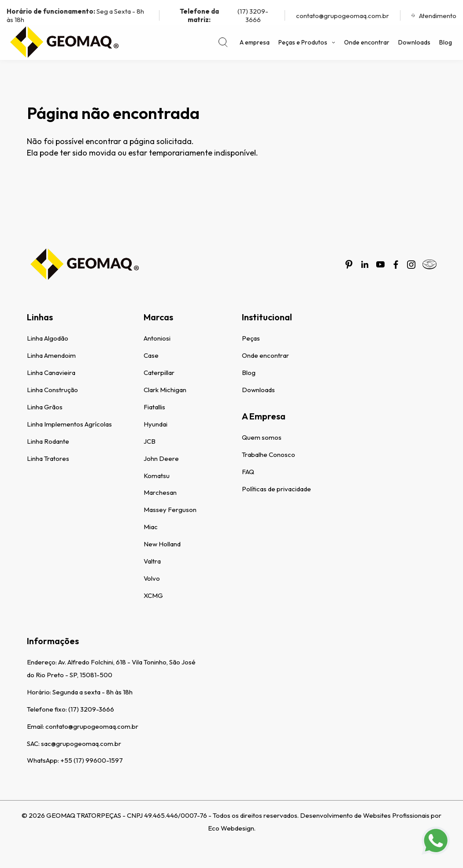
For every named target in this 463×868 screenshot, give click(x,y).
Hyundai (156, 424)
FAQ (248, 472)
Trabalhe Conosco (269, 454)
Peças (251, 338)
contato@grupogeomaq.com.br (343, 16)
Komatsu (157, 476)
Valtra (152, 561)
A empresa (255, 42)
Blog (446, 42)
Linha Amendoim (51, 355)
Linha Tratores (48, 458)
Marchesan (160, 492)
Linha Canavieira (51, 373)
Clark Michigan (165, 390)
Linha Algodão (48, 338)
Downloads (414, 42)
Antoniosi (157, 338)
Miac (151, 527)
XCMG (153, 595)
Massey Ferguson (170, 510)
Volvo (152, 578)
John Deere (161, 458)
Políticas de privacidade (276, 489)
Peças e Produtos (307, 42)
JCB (150, 441)
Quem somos (262, 437)
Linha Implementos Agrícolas (69, 424)
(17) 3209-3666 (219, 15)
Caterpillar (159, 373)
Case (151, 355)
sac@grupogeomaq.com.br (81, 744)
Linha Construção (52, 390)
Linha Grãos (45, 407)
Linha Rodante (48, 441)
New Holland (162, 544)
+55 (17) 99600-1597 (92, 760)
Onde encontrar (367, 42)
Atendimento (434, 16)
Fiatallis (154, 407)
